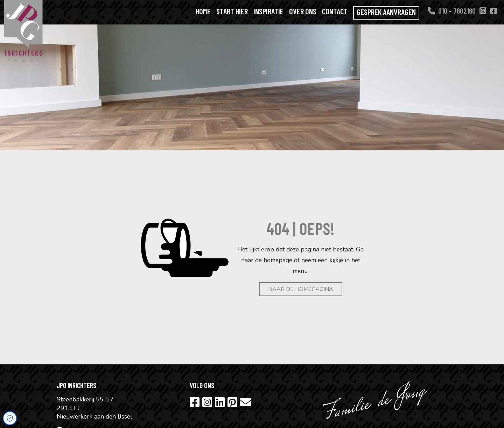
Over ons (303, 11)
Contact (335, 11)
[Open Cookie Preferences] (10, 418)
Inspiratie (268, 11)
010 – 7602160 (452, 10)
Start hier (232, 11)
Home (203, 11)
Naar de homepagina (301, 289)
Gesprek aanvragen (386, 12)
